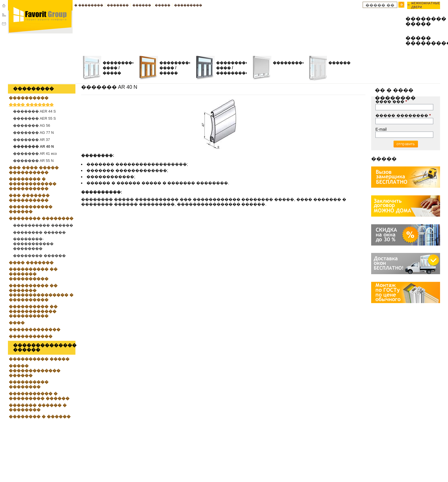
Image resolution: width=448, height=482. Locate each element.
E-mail (381, 129)
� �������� (89, 5)
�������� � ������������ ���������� (33, 184)
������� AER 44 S (34, 111)
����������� (236, 73)
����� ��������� (419, 41)
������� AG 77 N (33, 133)
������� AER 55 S (34, 118)
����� (163, 5)
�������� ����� (419, 21)
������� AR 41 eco (35, 154)
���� (17, 323)
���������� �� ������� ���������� (33, 274)
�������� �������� (41, 218)
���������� (291, 63)
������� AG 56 (32, 125)
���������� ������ (43, 225)
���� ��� (391, 102)
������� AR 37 (31, 140)
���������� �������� (29, 384)
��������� (188, 5)
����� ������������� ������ (35, 371)
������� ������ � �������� (38, 408)
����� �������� (403, 115)
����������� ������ (31, 209)
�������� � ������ (40, 417)
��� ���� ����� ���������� (34, 170)
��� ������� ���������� (29, 198)
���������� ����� (39, 359)
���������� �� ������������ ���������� (33, 311)
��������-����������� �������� (33, 244)
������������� (35, 329)
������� (118, 5)
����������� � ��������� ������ (39, 396)
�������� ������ (39, 232)
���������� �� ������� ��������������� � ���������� (41, 293)
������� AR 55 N (33, 161)
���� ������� (31, 105)
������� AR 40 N (33, 146)
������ (142, 5)
